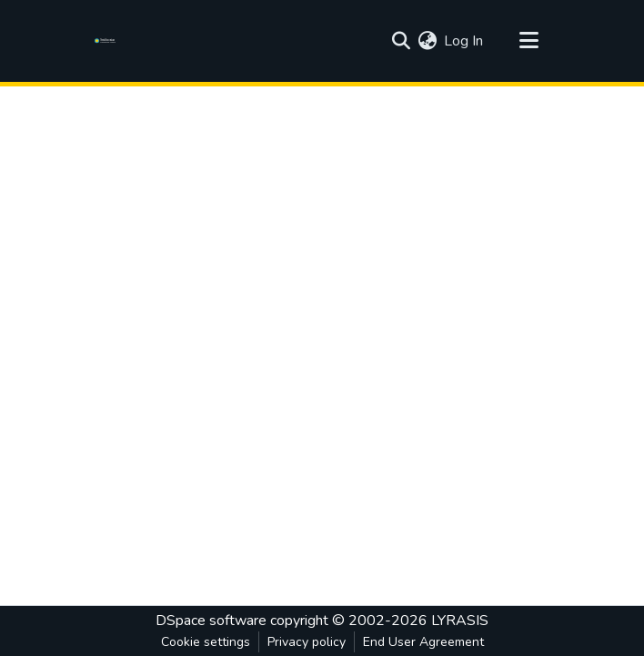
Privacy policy (307, 642)
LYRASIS (460, 621)
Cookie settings (206, 642)
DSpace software (211, 621)
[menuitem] (427, 41)
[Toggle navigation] (528, 41)
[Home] (108, 41)
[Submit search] (401, 41)
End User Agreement (423, 642)
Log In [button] (464, 41)
